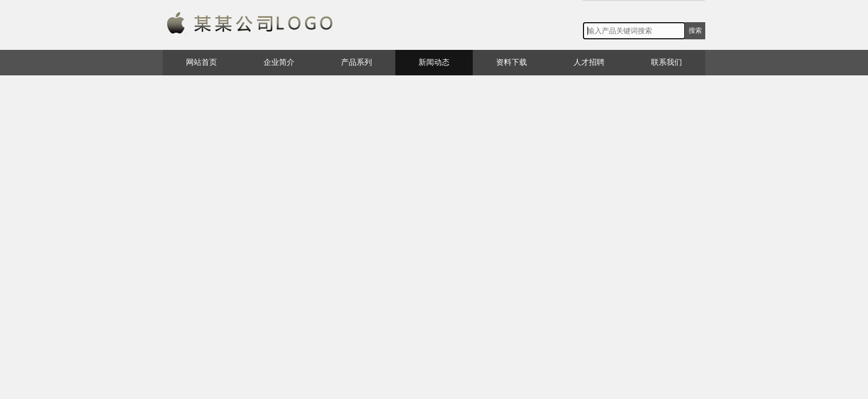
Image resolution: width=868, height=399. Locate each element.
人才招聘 (589, 62)
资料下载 (512, 62)
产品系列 (356, 62)
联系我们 (666, 62)
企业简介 (279, 62)
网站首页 (201, 62)
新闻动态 (434, 62)
